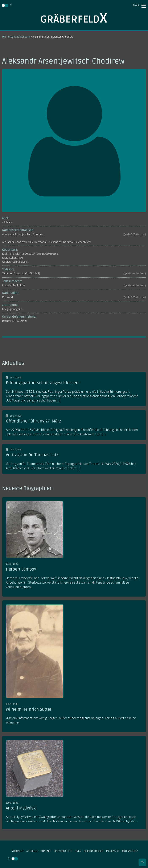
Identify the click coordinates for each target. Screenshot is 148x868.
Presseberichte (63, 851)
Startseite (18, 851)
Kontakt (46, 851)
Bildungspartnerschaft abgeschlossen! (43, 383)
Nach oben (142, 862)
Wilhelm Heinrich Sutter (29, 709)
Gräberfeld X (74, 18)
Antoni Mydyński (21, 808)
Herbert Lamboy (21, 569)
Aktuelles (32, 851)
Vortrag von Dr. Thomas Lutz (32, 455)
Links (78, 851)
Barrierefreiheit (94, 851)
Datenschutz (130, 851)
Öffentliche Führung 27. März (33, 421)
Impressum (113, 851)
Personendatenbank (18, 37)
